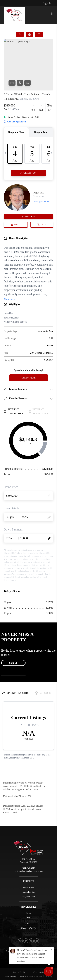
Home (28, 913)
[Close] (52, 950)
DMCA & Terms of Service (31, 976)
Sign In (45, 3)
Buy (28, 918)
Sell (29, 924)
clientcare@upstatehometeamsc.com (28, 871)
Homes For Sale (28, 892)
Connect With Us (28, 928)
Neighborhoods (28, 897)
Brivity (26, 972)
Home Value (28, 887)
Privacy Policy (10, 976)
